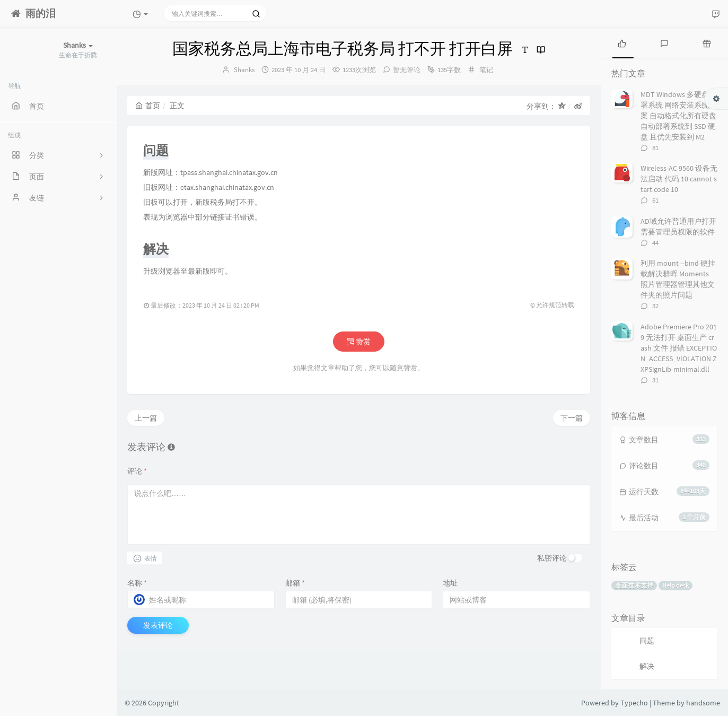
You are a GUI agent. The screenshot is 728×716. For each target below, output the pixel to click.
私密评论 (552, 558)
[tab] (622, 42)
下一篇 (572, 418)
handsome (703, 703)
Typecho (634, 703)
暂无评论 (407, 70)
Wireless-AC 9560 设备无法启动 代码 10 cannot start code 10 (679, 179)
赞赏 (359, 342)
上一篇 (146, 418)
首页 (148, 106)
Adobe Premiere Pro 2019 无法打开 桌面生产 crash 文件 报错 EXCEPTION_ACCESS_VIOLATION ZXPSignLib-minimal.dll (679, 348)
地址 (450, 583)
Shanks (244, 70)
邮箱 (295, 583)
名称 (137, 583)
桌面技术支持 (634, 585)
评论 (137, 471)
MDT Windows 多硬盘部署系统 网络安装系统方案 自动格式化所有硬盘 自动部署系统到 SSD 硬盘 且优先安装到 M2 (678, 116)
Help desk (676, 585)
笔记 (486, 70)
